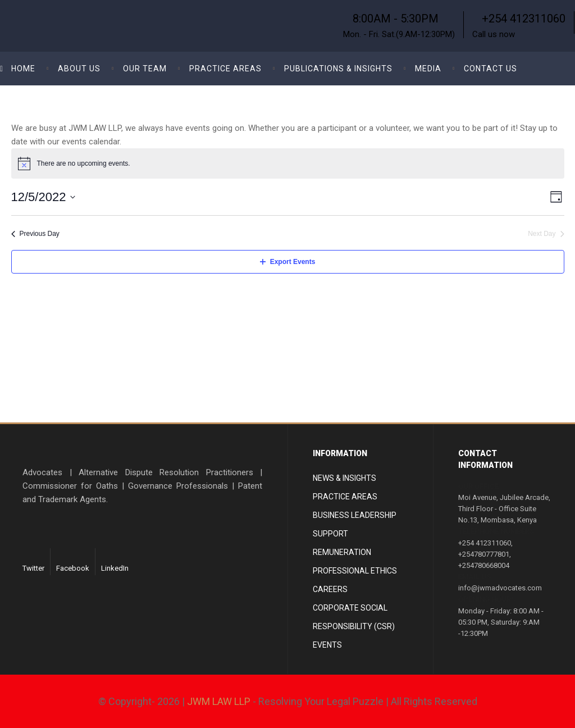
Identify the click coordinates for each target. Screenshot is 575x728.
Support (330, 534)
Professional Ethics (355, 571)
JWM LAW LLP (219, 701)
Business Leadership (355, 515)
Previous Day (35, 234)
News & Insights (344, 478)
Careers (330, 589)
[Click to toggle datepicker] (44, 197)
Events (327, 645)
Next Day (546, 234)
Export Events (288, 262)
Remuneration (342, 552)
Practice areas (345, 497)
